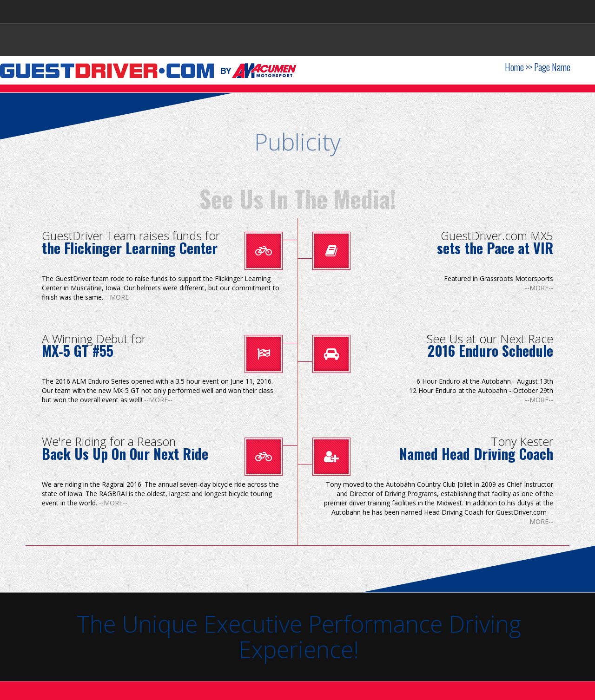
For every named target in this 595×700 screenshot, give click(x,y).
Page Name (552, 67)
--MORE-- (119, 297)
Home (514, 67)
